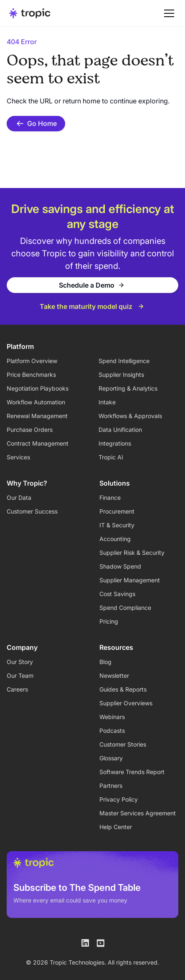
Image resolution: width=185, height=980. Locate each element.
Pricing (109, 621)
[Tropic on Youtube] (100, 943)
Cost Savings (117, 594)
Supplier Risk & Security (132, 553)
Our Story (20, 662)
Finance (110, 498)
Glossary (111, 758)
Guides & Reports (123, 689)
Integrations (115, 443)
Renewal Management (37, 416)
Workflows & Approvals (130, 416)
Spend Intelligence (124, 361)
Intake (107, 402)
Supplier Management (130, 580)
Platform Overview (32, 361)
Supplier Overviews (126, 703)
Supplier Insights (121, 375)
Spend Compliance (125, 608)
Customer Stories (123, 744)
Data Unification (120, 430)
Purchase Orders (30, 430)
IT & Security (117, 525)
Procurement (117, 511)
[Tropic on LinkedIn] (85, 943)
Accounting (115, 539)
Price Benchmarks (31, 375)
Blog (105, 662)
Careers (17, 689)
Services (18, 457)
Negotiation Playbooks (38, 388)
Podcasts (112, 731)
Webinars (112, 717)
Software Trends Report (132, 772)
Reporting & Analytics (128, 388)
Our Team (20, 675)
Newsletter (114, 675)
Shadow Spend (120, 566)
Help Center (116, 827)
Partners (111, 786)
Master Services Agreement (138, 813)
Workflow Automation (36, 402)
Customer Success (32, 511)
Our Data (19, 498)
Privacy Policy (119, 799)
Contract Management (38, 443)
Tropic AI (111, 457)
